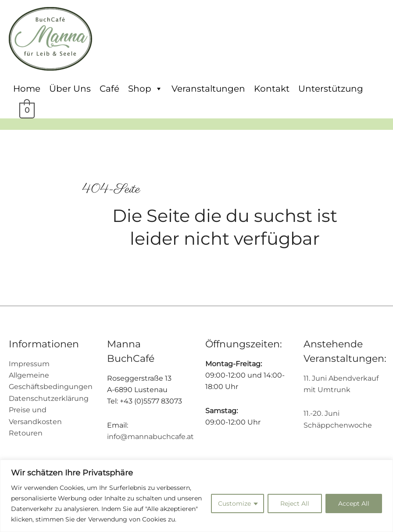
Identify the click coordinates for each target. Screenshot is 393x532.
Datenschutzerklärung (49, 398)
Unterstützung (331, 89)
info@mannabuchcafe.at (150, 437)
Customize (234, 503)
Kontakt (272, 89)
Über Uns (70, 89)
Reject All (295, 503)
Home (27, 89)
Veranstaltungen (208, 89)
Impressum (29, 364)
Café (109, 89)
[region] (196, 496)
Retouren (26, 433)
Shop (145, 89)
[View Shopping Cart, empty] (26, 109)
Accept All (354, 503)
